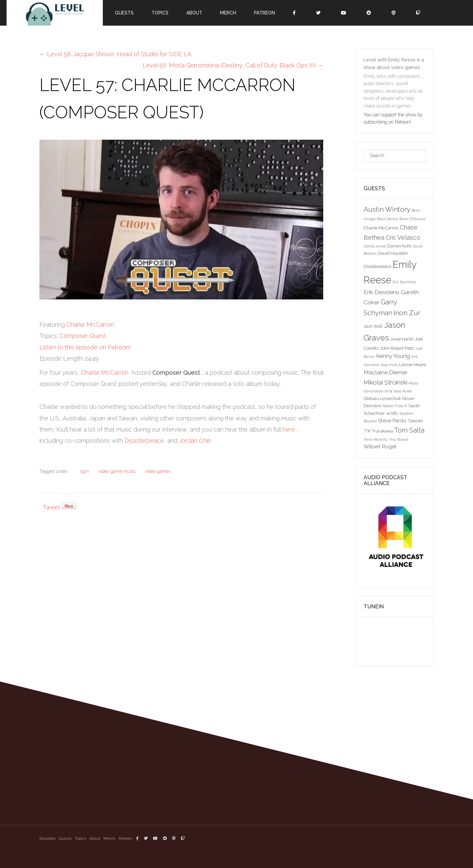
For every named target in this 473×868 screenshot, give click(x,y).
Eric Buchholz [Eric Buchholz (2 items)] (404, 282)
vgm (84, 471)
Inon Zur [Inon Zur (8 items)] (407, 313)
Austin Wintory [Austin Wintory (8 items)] (387, 209)
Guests (124, 13)
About (194, 13)
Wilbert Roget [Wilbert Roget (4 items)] (380, 446)
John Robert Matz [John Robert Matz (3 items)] (397, 348)
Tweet (51, 507)
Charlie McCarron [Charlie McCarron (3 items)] (381, 228)
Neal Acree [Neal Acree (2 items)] (403, 391)
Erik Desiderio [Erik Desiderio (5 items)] (382, 292)
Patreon (264, 13)
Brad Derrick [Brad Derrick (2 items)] (388, 219)
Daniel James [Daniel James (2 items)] (375, 246)
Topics (160, 13)
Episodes (47, 838)
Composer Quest (83, 336)
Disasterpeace (144, 441)
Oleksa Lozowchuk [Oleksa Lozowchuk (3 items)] (382, 398)
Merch (228, 13)
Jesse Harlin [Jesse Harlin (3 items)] (402, 339)
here (289, 429)
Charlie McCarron (90, 325)
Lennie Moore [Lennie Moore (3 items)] (413, 364)
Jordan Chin (195, 441)
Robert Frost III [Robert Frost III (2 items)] (395, 406)
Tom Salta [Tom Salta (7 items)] (409, 430)
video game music (117, 471)
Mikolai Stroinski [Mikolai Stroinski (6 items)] (385, 382)
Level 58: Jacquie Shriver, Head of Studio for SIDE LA (115, 54)
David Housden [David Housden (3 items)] (393, 253)
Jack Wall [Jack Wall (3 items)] (373, 326)
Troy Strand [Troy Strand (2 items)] (399, 439)
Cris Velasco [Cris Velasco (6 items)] (403, 237)
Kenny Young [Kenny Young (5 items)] (393, 356)
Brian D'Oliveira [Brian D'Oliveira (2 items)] (412, 219)
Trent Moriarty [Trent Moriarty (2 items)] (376, 439)
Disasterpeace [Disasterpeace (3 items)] (377, 266)
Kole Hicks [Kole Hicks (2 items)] (389, 365)
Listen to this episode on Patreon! (85, 347)
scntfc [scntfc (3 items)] (392, 413)
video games (158, 471)
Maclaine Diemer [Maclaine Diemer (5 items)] (386, 372)
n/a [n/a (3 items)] (388, 391)
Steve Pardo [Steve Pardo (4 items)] (392, 421)
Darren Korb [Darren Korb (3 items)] (399, 246)
